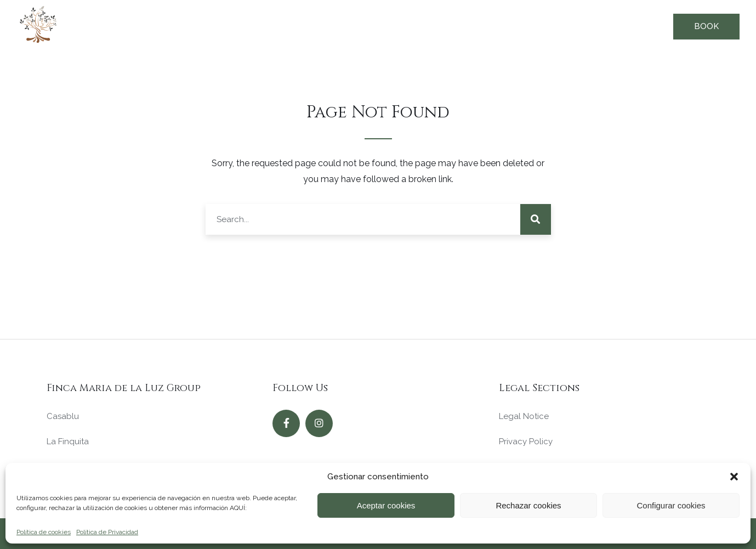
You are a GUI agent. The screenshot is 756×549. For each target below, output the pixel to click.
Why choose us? (418, 26)
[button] (734, 477)
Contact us (638, 26)
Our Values (499, 26)
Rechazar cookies (528, 505)
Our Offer (341, 26)
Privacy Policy (526, 442)
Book (706, 26)
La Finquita (68, 442)
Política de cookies (44, 532)
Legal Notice (524, 416)
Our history (568, 26)
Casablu (63, 416)
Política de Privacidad (107, 532)
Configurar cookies (671, 505)
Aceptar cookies (386, 505)
